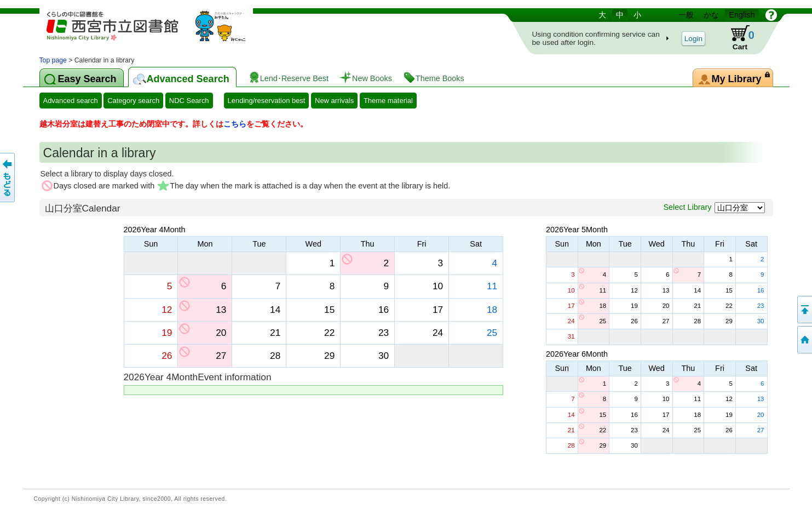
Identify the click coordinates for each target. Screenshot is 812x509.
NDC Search (189, 101)
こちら (235, 124)
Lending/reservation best (267, 101)
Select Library (688, 207)
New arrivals (334, 101)
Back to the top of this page (804, 310)
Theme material (388, 101)
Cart (736, 38)
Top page (53, 60)
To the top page (804, 340)
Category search (133, 101)
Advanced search (71, 101)
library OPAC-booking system (154, 32)
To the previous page (8, 178)
